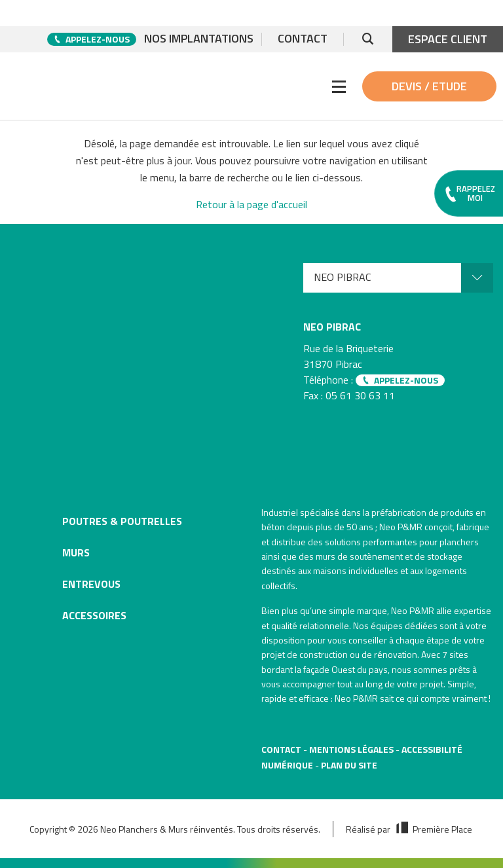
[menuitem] (398, 278)
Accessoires (94, 615)
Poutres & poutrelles (122, 521)
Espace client (448, 39)
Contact (303, 39)
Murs (76, 552)
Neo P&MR (413, 610)
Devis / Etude (429, 86)
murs (326, 556)
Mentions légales (351, 749)
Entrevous (91, 584)
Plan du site (349, 765)
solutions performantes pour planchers (402, 542)
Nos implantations (199, 39)
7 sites (455, 654)
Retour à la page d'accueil (251, 204)
